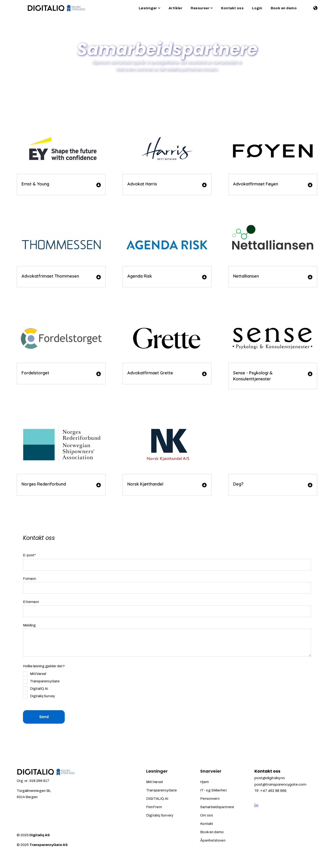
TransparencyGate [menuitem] (162, 790)
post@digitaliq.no (270, 778)
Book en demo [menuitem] (212, 832)
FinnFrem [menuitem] (154, 807)
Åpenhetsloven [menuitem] (213, 840)
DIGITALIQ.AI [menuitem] (157, 799)
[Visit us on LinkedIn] (256, 805)
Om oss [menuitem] (207, 815)
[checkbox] (41, 685)
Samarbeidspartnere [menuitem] (217, 807)
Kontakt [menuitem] (207, 824)
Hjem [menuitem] (204, 782)
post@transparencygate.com (280, 784)
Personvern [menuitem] (210, 799)
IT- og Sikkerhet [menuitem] (214, 790)
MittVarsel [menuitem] (155, 782)
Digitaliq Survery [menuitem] (160, 815)
